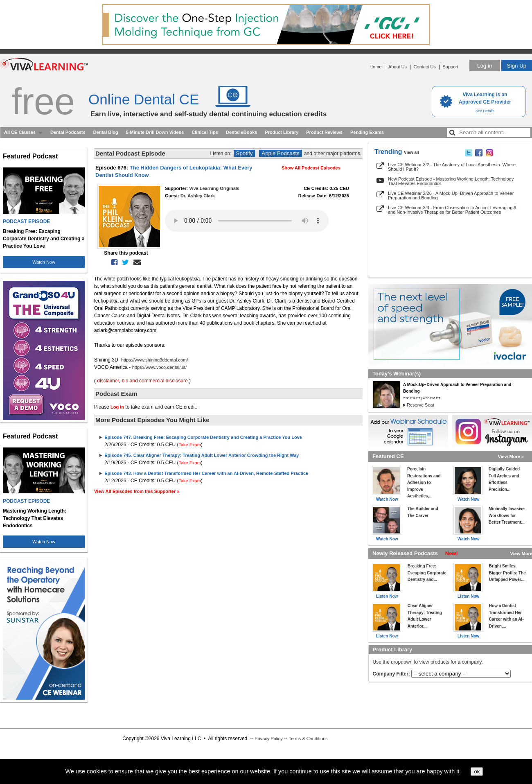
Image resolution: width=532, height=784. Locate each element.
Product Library (282, 132)
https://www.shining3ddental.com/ (154, 360)
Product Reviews (324, 132)
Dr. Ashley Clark (198, 196)
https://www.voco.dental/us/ (159, 367)
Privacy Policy (268, 739)
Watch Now (44, 262)
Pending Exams (367, 132)
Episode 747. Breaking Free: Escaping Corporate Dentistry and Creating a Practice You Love (203, 437)
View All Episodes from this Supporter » (137, 491)
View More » (511, 456)
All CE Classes (20, 132)
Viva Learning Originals (214, 188)
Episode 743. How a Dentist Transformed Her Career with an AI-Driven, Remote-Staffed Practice (206, 473)
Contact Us (425, 67)
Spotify (245, 153)
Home (375, 67)
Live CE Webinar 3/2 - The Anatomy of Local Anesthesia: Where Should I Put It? (452, 167)
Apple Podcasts (281, 153)
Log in (485, 66)
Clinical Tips (205, 132)
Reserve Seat (420, 405)
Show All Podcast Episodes (311, 168)
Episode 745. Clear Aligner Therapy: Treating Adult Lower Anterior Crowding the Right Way (202, 455)
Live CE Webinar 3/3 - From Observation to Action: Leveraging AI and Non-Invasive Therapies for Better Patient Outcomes (453, 210)
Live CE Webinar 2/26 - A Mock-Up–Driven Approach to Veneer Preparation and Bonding (451, 195)
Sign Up (517, 66)
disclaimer (108, 381)
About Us (398, 67)
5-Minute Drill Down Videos (155, 132)
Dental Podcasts (68, 132)
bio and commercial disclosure (154, 381)
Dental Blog (106, 132)
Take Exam (189, 445)
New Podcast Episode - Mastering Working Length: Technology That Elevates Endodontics (451, 181)
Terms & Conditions (308, 739)
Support (450, 67)
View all (411, 153)
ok (477, 772)
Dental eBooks (241, 132)
